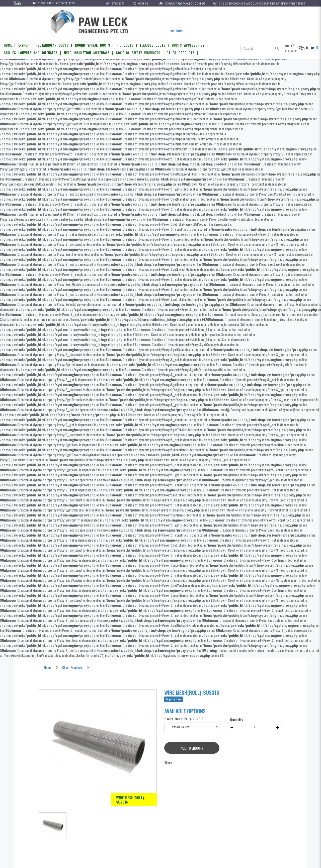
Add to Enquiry (192, 748)
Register (291, 51)
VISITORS (176, 31)
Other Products (72, 667)
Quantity (236, 719)
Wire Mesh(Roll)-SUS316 (109, 667)
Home (48, 667)
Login (288, 46)
